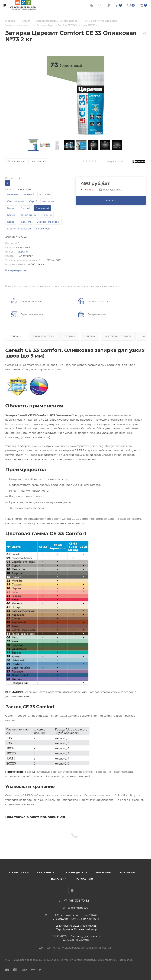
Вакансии (59, 879)
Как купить (46, 872)
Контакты (127, 872)
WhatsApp (72, 890)
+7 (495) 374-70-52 (76, 901)
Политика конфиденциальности (65, 948)
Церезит (23, 252)
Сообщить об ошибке (99, 948)
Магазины (103, 872)
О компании (19, 872)
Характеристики (44, 336)
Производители (75, 872)
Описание (16, 336)
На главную (84, 879)
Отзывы (70, 336)
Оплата (90, 336)
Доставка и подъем (118, 336)
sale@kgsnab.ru (78, 908)
